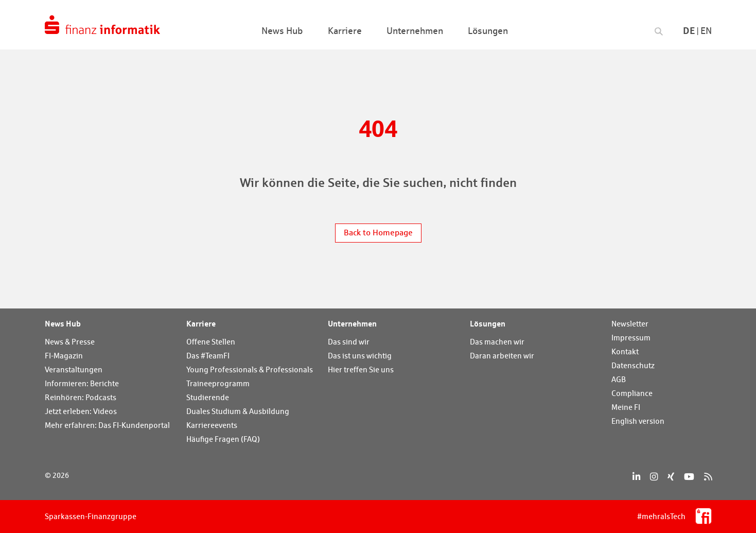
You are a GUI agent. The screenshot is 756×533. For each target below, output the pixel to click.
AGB (619, 379)
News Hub (63, 323)
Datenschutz (633, 365)
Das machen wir (497, 342)
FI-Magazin (64, 356)
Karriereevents (212, 425)
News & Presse (70, 342)
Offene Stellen (211, 342)
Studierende (208, 397)
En (706, 31)
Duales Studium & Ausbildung (238, 411)
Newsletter (630, 324)
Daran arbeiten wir (502, 356)
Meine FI (626, 407)
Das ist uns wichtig (360, 356)
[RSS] (708, 477)
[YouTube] (689, 477)
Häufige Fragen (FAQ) (223, 439)
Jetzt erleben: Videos (81, 411)
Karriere (201, 323)
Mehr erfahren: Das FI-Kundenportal (107, 425)
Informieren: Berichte (82, 383)
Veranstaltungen (74, 369)
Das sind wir (349, 342)
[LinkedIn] (636, 477)
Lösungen (488, 323)
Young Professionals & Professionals (250, 369)
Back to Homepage (378, 233)
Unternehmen (352, 323)
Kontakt (625, 351)
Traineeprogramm (218, 383)
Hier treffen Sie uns (361, 369)
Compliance (632, 393)
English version (638, 421)
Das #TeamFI (208, 356)
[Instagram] (654, 477)
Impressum (631, 338)
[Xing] (671, 477)
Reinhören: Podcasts (81, 397)
